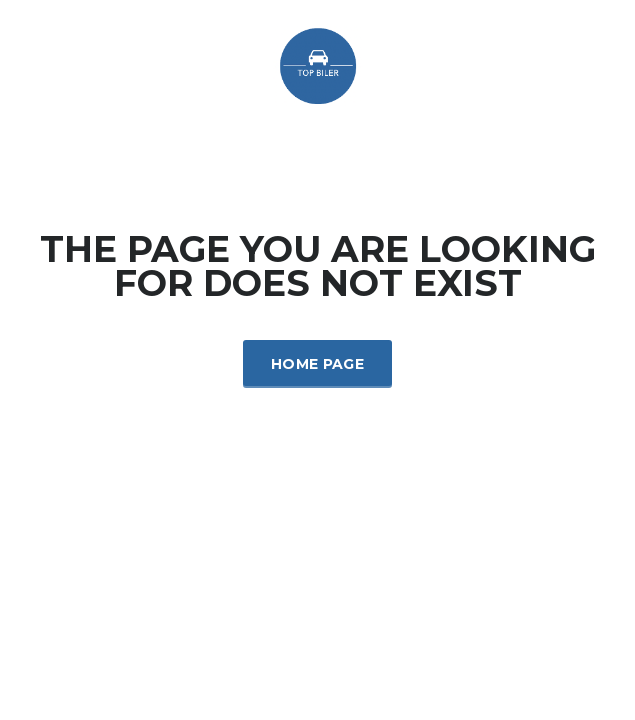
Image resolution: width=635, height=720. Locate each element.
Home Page (317, 364)
